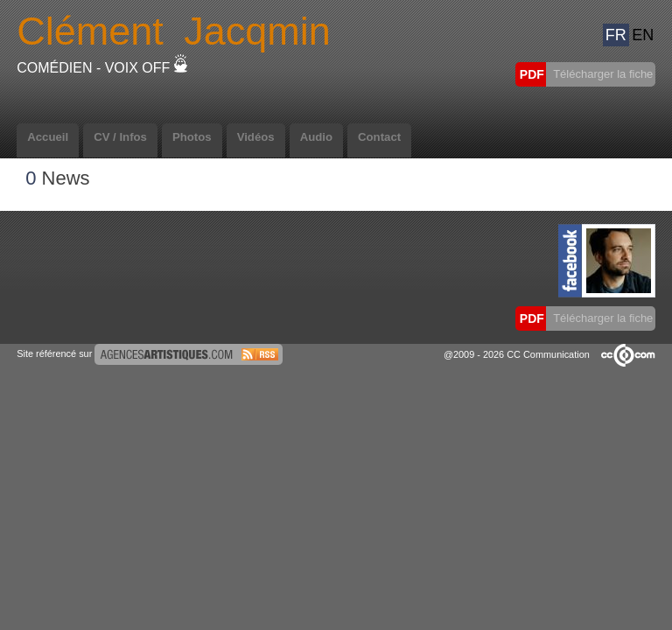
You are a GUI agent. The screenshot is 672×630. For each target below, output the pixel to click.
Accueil (48, 137)
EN (643, 35)
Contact (379, 137)
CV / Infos (120, 137)
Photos (192, 137)
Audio (316, 137)
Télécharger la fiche (602, 74)
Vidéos (256, 137)
